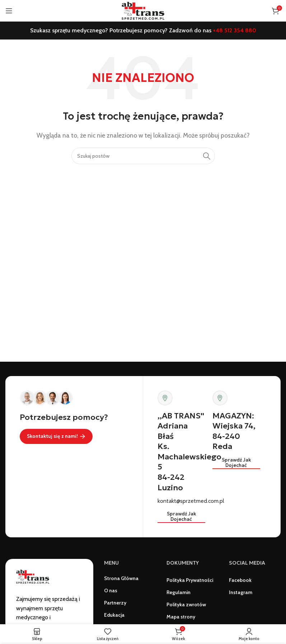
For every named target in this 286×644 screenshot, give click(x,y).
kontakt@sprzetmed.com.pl (191, 501)
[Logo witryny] (143, 10)
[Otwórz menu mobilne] (9, 11)
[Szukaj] (143, 156)
